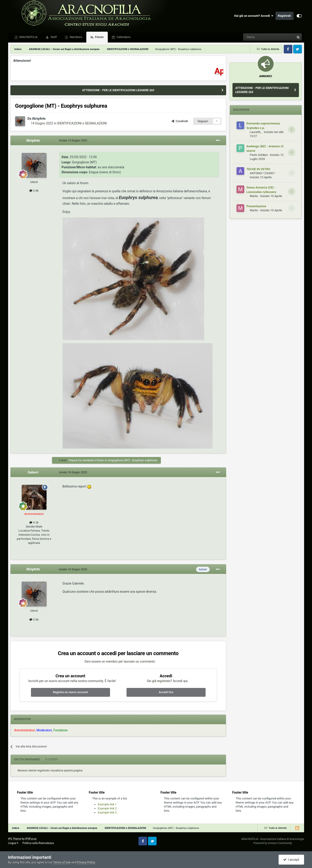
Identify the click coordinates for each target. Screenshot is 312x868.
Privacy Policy (86, 862)
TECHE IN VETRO (258, 169)
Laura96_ (256, 132)
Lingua (13, 843)
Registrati (284, 16)
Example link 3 (107, 812)
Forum (99, 37)
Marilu (254, 196)
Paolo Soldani (259, 155)
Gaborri (33, 472)
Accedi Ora (166, 692)
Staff (53, 37)
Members (75, 37)
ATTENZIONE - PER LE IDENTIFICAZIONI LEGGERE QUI (118, 90)
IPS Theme (15, 839)
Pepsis (73, 460)
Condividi (180, 121)
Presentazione (256, 206)
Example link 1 (107, 804)
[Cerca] (257, 37)
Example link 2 (107, 808)
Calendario (123, 37)
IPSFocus (31, 839)
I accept (291, 860)
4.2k (34, 522)
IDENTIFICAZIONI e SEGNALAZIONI (82, 123)
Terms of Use (62, 862)
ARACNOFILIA (28, 37)
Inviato (73, 140)
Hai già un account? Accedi (254, 16)
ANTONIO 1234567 (262, 173)
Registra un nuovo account (70, 692)
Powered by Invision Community (273, 843)
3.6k (34, 191)
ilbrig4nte (39, 119)
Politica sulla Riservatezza (38, 843)
